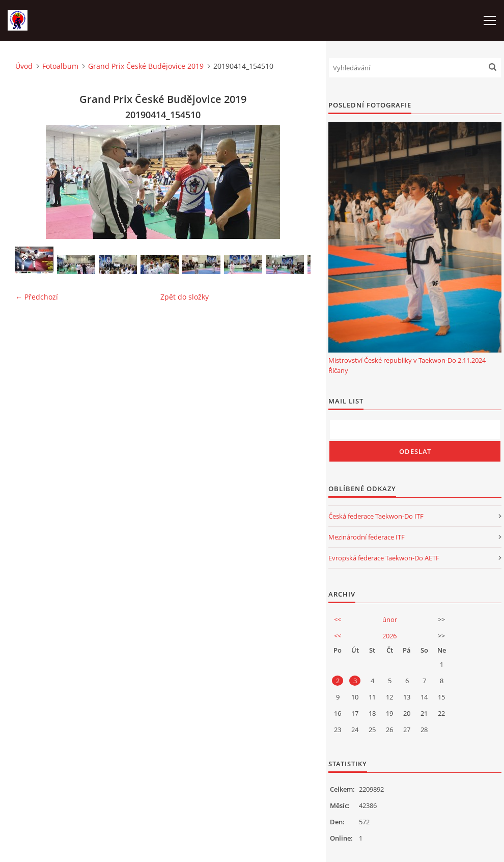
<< (338, 619)
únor (390, 619)
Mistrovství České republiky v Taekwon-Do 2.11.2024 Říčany (407, 365)
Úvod (24, 66)
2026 (389, 636)
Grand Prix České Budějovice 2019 (146, 66)
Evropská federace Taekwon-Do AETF (384, 558)
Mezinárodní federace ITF (367, 537)
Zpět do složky (185, 297)
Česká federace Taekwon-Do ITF (376, 516)
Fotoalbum (60, 66)
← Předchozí (37, 297)
